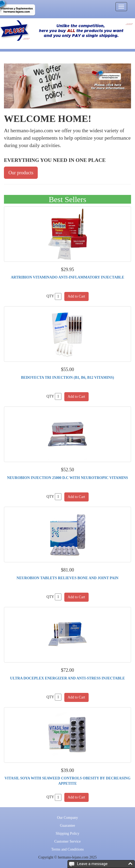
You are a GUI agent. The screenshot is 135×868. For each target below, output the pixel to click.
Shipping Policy (67, 833)
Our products (21, 173)
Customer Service (67, 841)
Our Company (67, 818)
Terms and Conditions (67, 849)
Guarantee (67, 826)
